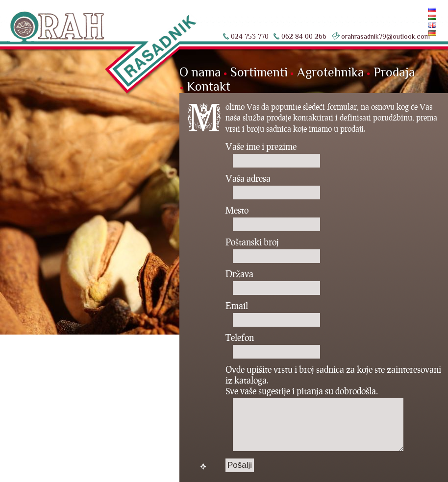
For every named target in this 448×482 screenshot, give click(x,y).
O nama (200, 72)
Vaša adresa (273, 187)
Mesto (273, 219)
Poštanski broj (273, 251)
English (416, 25)
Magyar (417, 17)
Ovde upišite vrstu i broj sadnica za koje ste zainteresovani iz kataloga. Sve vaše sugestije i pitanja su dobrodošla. (333, 409)
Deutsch (416, 33)
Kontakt (209, 86)
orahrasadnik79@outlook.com (386, 36)
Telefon (273, 346)
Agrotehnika (331, 72)
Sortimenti (259, 72)
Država (273, 283)
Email (273, 314)
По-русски (413, 10)
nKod (55, 467)
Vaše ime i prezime (273, 155)
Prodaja (394, 72)
